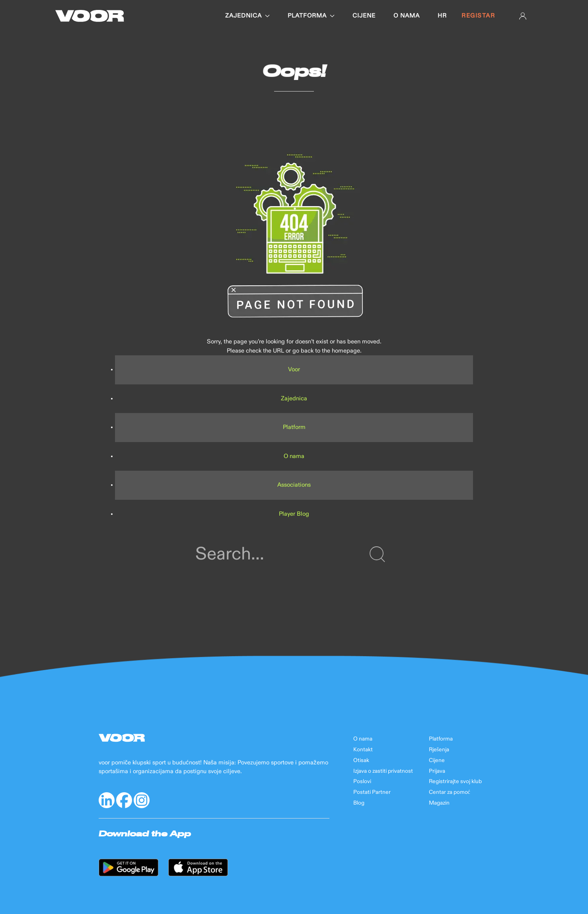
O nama (407, 16)
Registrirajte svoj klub (455, 781)
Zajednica (247, 16)
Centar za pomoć (450, 792)
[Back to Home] (90, 16)
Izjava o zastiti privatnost (383, 771)
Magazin (439, 803)
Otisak (361, 760)
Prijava (437, 771)
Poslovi (362, 781)
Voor (294, 369)
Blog (359, 803)
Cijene (364, 16)
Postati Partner (372, 792)
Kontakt (363, 750)
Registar (478, 16)
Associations (294, 485)
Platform (294, 427)
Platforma (311, 16)
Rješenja (439, 750)
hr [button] (442, 16)
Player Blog (294, 514)
